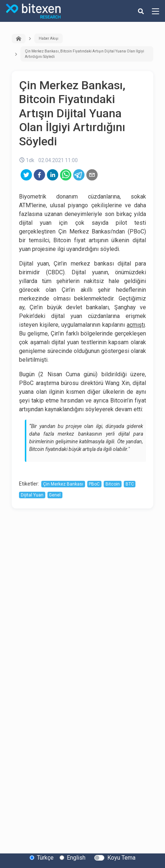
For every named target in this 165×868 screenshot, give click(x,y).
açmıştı (136, 325)
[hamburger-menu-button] (156, 11)
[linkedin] (53, 175)
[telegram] (79, 175)
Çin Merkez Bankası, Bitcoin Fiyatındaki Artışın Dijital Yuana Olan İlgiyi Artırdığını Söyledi (85, 54)
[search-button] (141, 11)
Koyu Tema (121, 858)
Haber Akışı (49, 38)
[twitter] (26, 175)
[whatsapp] (66, 175)
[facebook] (39, 175)
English (76, 858)
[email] (92, 175)
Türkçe (45, 858)
